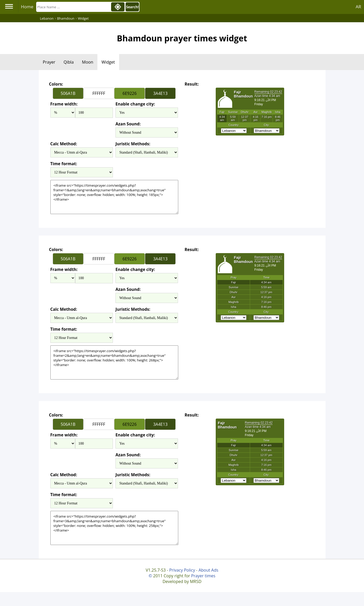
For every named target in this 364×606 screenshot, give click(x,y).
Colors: (56, 84)
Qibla (69, 62)
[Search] (73, 7)
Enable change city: (135, 104)
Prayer (49, 62)
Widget (108, 62)
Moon (87, 62)
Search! (132, 7)
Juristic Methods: (133, 144)
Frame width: (64, 104)
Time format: (64, 164)
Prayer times (203, 576)
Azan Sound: (128, 124)
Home (27, 7)
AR (358, 7)
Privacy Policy (182, 570)
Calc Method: (64, 144)
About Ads (208, 570)
